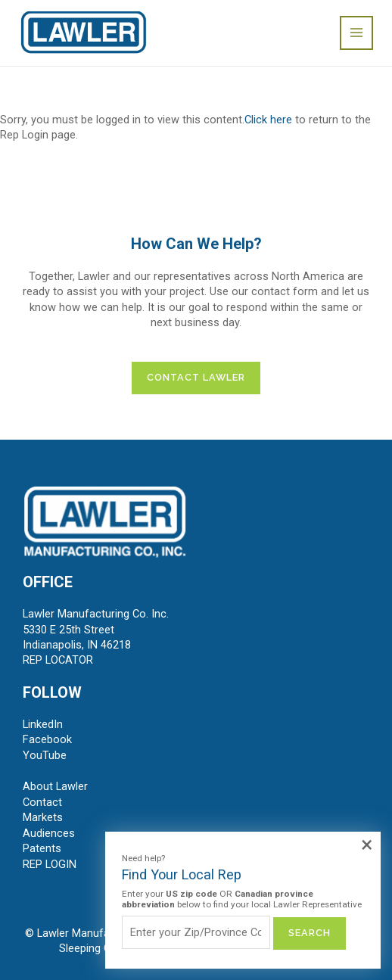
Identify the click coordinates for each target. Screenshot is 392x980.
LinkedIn (43, 724)
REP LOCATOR (58, 660)
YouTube (45, 755)
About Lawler (55, 786)
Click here (268, 120)
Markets (43, 817)
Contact (42, 802)
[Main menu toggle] (356, 33)
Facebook (47, 739)
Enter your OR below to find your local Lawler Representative (242, 899)
